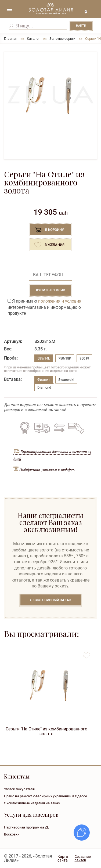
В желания (55, 245)
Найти (81, 26)
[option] (50, 95)
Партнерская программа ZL (26, 827)
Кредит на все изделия (76, 428)
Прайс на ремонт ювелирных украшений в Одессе (46, 796)
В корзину (55, 230)
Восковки (12, 834)
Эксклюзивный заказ (51, 600)
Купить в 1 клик (50, 290)
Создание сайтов (83, 858)
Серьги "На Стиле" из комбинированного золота (46, 731)
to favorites (86, 653)
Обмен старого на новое (58, 428)
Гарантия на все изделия (25, 428)
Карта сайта (63, 858)
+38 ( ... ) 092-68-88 (93, 10)
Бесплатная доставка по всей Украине (42, 428)
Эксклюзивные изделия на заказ (32, 803)
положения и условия (60, 301)
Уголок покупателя (19, 789)
